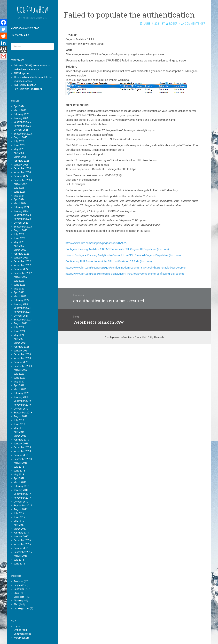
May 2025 (19, 149)
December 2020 (22, 354)
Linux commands (20, 35)
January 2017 (21, 537)
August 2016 (21, 556)
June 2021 (19, 331)
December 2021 (22, 308)
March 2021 (20, 343)
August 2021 (21, 323)
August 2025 (21, 137)
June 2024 (19, 192)
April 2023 (19, 246)
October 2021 (21, 316)
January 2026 (21, 118)
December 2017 (22, 494)
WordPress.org (22, 638)
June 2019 (19, 424)
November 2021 (22, 312)
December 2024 (22, 168)
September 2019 (23, 413)
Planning (18, 601)
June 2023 (19, 238)
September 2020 (23, 366)
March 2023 (20, 250)
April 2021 (19, 339)
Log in (17, 626)
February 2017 (21, 533)
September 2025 (23, 134)
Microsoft (19, 597)
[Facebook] (3, 22)
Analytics (19, 581)
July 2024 (19, 188)
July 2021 (19, 327)
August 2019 (21, 416)
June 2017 (19, 517)
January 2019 (21, 444)
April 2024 (19, 199)
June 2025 (19, 145)
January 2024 (21, 211)
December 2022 (22, 261)
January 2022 (21, 304)
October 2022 (21, 269)
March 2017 (20, 529)
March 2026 (20, 110)
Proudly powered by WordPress (119, 337)
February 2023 (21, 254)
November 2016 (22, 544)
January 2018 (21, 490)
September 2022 (23, 273)
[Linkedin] (3, 43)
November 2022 (22, 265)
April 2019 (19, 432)
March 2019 (20, 436)
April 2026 (19, 106)
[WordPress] (3, 50)
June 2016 (19, 564)
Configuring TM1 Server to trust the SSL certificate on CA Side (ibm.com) (109, 261)
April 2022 (19, 292)
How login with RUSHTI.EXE (28, 89)
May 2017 (19, 521)
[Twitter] (3, 29)
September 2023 (23, 227)
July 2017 (19, 513)
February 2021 (21, 347)
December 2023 (22, 215)
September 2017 (23, 506)
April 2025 (19, 153)
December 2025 (22, 122)
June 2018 (19, 471)
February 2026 (21, 114)
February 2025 (21, 161)
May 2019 (19, 428)
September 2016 (23, 552)
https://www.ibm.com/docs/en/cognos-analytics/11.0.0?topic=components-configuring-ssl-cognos (125, 274)
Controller (19, 589)
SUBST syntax (21, 73)
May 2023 (19, 242)
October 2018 (21, 455)
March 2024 (20, 203)
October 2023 (21, 223)
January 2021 (21, 351)
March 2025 (20, 157)
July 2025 (19, 141)
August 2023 (21, 230)
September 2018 (23, 459)
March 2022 (20, 296)
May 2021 (19, 335)
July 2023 (19, 234)
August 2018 (21, 463)
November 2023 (22, 219)
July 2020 (19, 374)
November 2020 (22, 358)
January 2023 (21, 258)
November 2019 (22, 405)
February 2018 (21, 486)
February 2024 (21, 207)
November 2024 (22, 172)
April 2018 (19, 478)
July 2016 (19, 560)
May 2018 (19, 475)
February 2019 (21, 440)
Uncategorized (22, 608)
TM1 (16, 604)
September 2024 (23, 180)
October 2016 (21, 548)
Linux (16, 593)
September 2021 (23, 320)
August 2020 (21, 370)
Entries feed (20, 630)
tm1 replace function (25, 85)
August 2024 (21, 184)
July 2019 (19, 420)
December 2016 (22, 540)
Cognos (18, 585)
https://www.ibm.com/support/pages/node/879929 (96, 243)
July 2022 (19, 281)
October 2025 (21, 130)
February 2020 (21, 393)
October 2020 (21, 362)
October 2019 (21, 409)
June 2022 (19, 285)
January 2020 (21, 397)
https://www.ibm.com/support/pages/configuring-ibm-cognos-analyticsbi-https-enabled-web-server (126, 268)
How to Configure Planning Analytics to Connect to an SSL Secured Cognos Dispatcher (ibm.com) (123, 255)
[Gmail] (3, 56)
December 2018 (22, 447)
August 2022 (21, 277)
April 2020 (19, 385)
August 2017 (21, 509)
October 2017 (21, 502)
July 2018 (19, 467)
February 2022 (21, 300)
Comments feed (22, 634)
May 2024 (19, 196)
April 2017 (19, 525)
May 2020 (19, 382)
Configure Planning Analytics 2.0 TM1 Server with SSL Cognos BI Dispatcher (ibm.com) (117, 249)
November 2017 (22, 498)
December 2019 (22, 401)
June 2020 (19, 378)
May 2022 (19, 289)
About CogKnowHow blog (25, 28)
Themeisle (159, 337)
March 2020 (20, 389)
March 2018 (20, 482)
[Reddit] (3, 36)
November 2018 (22, 451)
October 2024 (21, 176)
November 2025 (22, 126)
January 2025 (21, 165)
